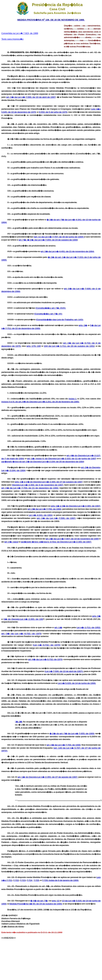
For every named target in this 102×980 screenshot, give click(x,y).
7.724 (30, 880)
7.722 (16, 880)
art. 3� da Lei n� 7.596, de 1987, (56, 518)
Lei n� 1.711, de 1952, (89, 627)
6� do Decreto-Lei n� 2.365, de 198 (23, 619)
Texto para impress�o (12, 39)
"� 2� (19, 722)
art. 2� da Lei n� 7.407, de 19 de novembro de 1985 (72, 539)
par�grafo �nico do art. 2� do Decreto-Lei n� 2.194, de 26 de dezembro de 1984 (43, 462)
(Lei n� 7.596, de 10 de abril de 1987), (64, 671)
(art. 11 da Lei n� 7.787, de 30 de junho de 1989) (59, 237)
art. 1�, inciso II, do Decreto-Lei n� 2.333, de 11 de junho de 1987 (62, 459)
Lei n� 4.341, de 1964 (41, 515)
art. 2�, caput (11, 542)
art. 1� (58, 627)
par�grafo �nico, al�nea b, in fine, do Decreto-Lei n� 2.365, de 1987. (56, 542)
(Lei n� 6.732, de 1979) (47, 645)
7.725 (36, 880)
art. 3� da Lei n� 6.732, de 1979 (21, 634)
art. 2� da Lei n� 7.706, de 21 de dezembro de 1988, (30, 488)
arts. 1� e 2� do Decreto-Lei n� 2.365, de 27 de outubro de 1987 (49, 482)
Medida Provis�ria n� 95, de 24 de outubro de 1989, (36, 904)
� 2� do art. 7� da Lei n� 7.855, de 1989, (72, 734)
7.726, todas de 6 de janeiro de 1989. (60, 880)
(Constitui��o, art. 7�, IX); (48, 314)
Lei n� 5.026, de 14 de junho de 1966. (77, 683)
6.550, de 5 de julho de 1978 (53, 112)
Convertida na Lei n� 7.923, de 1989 (20, 33)
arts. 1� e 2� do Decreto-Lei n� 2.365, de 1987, (76, 506)
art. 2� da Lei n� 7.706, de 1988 (44, 509)
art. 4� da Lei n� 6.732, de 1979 (45, 659)
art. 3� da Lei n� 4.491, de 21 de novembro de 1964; (68, 251)
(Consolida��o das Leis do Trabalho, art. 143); (60, 320)
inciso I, (73, 399)
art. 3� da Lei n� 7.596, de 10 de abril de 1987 (31, 97)
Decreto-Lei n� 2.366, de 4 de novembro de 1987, (38, 485)
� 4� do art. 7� (39, 901)
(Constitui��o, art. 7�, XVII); (51, 308)
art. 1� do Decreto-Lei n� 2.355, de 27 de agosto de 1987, (48, 777)
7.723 (23, 880)
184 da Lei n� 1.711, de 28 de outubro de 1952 (69, 346)
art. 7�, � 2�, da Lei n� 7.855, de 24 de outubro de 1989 (48, 240)
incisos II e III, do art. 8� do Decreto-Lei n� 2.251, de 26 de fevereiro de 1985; (40, 402)
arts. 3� (83, 325)
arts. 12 (56, 901)
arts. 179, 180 (34, 346)
